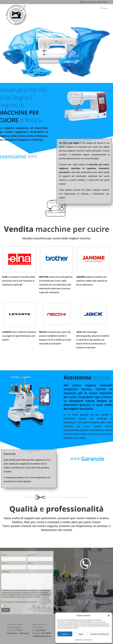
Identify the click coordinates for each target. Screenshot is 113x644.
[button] (109, 616)
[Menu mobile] (104, 8)
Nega (81, 634)
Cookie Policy (78, 640)
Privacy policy (12, 633)
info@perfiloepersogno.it (89, 2)
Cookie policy (24, 633)
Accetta (65, 634)
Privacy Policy (88, 640)
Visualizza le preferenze (100, 634)
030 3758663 (103, 2)
